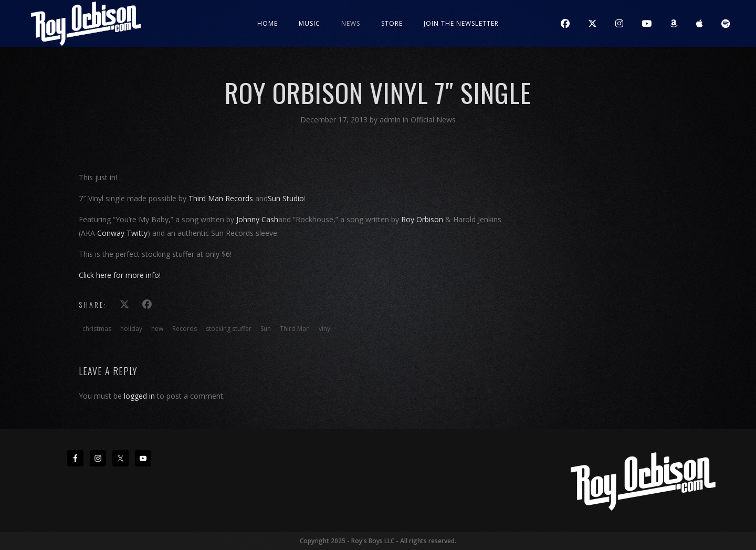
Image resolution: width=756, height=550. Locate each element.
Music (309, 23)
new (157, 329)
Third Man (295, 329)
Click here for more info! (120, 275)
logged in (139, 396)
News (351, 23)
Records (185, 329)
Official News (433, 120)
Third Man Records (221, 198)
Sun (266, 329)
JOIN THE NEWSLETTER (461, 23)
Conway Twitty (122, 233)
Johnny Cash (257, 219)
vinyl (325, 329)
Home (267, 23)
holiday (131, 329)
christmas (97, 329)
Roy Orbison (422, 219)
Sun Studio (286, 198)
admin (391, 120)
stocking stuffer (229, 329)
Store (392, 23)
